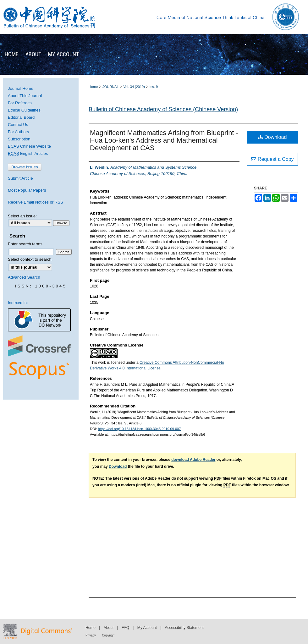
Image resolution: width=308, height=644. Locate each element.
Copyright (109, 635)
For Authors (18, 132)
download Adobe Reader (193, 460)
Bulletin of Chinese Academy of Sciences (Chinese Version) (163, 109)
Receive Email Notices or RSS (36, 202)
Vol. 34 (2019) (134, 87)
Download (273, 137)
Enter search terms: (26, 244)
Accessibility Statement (184, 628)
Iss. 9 (154, 87)
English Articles (28, 153)
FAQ (125, 628)
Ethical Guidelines (24, 110)
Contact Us (18, 125)
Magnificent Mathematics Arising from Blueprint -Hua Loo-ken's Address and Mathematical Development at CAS (164, 140)
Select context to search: (30, 259)
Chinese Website (29, 146)
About (109, 628)
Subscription (19, 139)
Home (93, 87)
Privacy (91, 635)
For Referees (20, 103)
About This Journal (25, 96)
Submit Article (20, 178)
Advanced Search (24, 277)
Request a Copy (272, 159)
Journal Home (21, 88)
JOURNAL (110, 87)
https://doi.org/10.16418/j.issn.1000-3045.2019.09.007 (140, 429)
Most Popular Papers (27, 190)
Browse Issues (25, 167)
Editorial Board (21, 117)
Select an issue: (22, 216)
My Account (147, 628)
